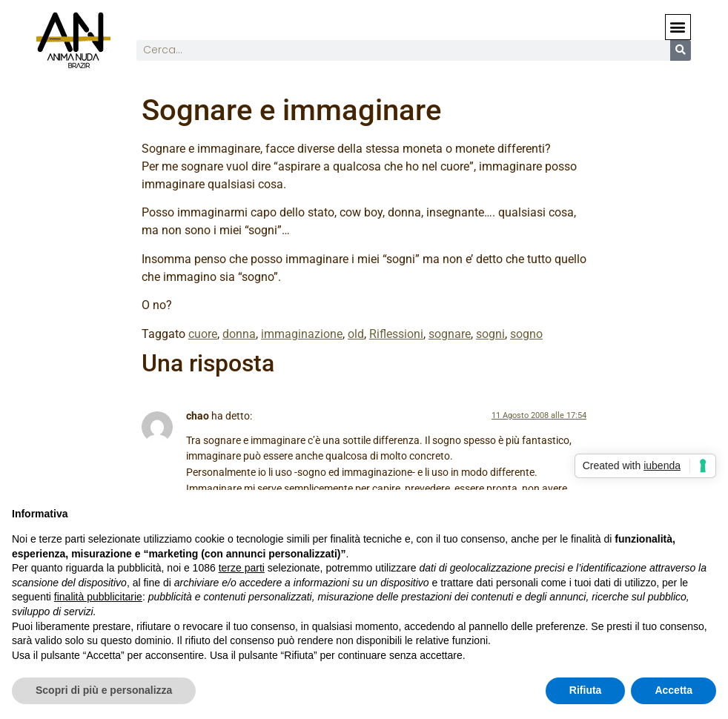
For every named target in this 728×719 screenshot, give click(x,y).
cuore (203, 334)
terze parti (242, 568)
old (356, 334)
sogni (490, 334)
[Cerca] (681, 50)
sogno (526, 334)
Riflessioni (396, 334)
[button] (678, 27)
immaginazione (302, 334)
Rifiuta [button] (586, 690)
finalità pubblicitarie (98, 597)
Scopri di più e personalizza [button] (104, 690)
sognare (450, 334)
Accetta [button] (674, 690)
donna (239, 334)
